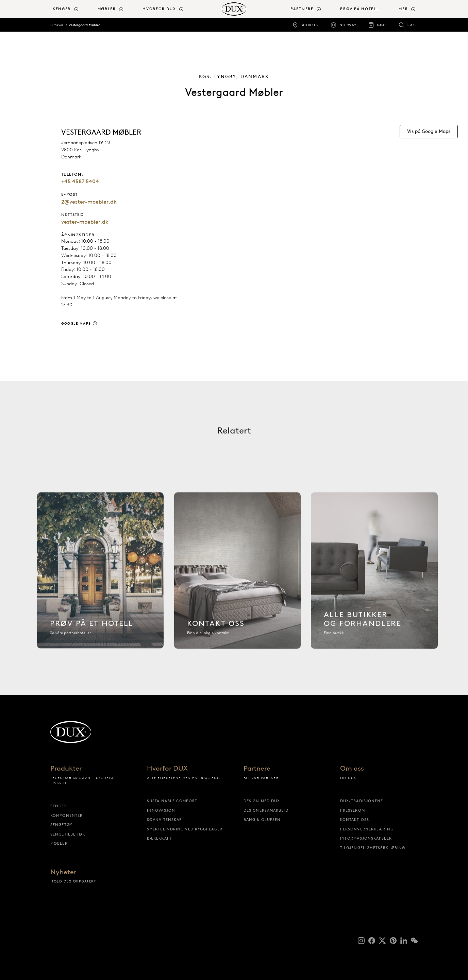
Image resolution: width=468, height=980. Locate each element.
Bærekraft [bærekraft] (159, 838)
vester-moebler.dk (85, 222)
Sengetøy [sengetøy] (61, 825)
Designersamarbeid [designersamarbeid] (266, 810)
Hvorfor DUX (167, 769)
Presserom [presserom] (353, 810)
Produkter (66, 769)
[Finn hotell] (101, 573)
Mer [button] (403, 9)
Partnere (257, 769)
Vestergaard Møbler (84, 25)
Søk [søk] (411, 25)
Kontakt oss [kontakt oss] (355, 820)
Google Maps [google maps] (76, 323)
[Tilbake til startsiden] (234, 9)
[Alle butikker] (374, 573)
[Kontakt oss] (238, 573)
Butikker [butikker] (310, 25)
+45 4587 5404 (80, 181)
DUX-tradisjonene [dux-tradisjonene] (362, 801)
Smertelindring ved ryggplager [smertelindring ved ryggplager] (185, 829)
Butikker (57, 25)
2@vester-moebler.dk (89, 202)
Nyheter (63, 872)
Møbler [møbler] (59, 843)
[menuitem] (73, 9)
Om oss (352, 769)
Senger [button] (62, 9)
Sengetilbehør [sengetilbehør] (68, 834)
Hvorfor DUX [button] (159, 9)
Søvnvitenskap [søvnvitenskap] (164, 820)
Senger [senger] (59, 806)
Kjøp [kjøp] (382, 25)
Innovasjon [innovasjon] (161, 810)
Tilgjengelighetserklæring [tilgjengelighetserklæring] (373, 848)
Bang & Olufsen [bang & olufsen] (262, 820)
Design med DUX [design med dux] (262, 801)
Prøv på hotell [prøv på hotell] (360, 9)
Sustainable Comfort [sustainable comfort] (172, 801)
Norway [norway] (348, 25)
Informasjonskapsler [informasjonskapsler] (366, 838)
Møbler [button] (107, 9)
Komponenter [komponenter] (66, 815)
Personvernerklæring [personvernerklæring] (367, 829)
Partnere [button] (302, 9)
